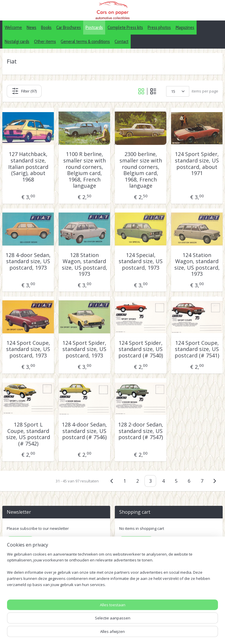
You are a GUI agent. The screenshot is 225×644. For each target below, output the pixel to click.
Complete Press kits (125, 27)
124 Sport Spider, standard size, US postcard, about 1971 (197, 164)
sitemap (110, 633)
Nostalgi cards (17, 41)
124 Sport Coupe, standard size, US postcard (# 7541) (197, 349)
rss (123, 633)
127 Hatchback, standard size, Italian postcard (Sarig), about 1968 (28, 167)
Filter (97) (24, 91)
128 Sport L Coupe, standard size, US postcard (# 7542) (28, 434)
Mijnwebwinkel (196, 633)
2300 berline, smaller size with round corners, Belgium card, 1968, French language (141, 170)
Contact (121, 41)
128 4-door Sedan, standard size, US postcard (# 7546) (84, 431)
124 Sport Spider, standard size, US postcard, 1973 (84, 349)
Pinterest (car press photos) (179, 606)
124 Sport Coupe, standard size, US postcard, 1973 (28, 349)
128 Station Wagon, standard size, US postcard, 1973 (85, 264)
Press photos (159, 27)
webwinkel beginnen (145, 633)
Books (46, 27)
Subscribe (20, 541)
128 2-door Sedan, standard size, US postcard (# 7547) (141, 431)
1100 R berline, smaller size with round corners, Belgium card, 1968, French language (85, 170)
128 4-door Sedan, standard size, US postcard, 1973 (28, 261)
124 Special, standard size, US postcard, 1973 (141, 261)
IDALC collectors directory (177, 599)
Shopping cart (136, 541)
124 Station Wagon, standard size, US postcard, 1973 (197, 264)
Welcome (13, 27)
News (31, 27)
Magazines (185, 27)
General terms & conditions (85, 41)
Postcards (94, 27)
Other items (45, 41)
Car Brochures (69, 27)
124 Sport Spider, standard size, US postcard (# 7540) (141, 349)
